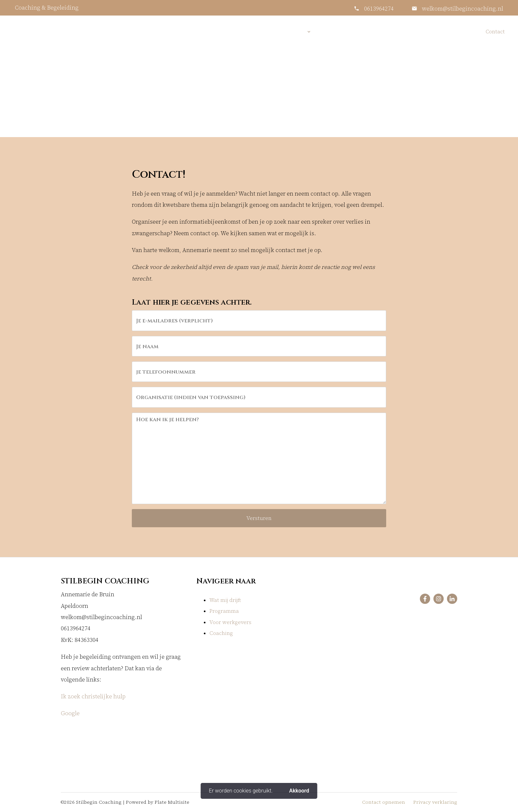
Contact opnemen (384, 802)
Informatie (368, 32)
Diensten (292, 32)
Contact (495, 32)
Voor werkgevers (413, 32)
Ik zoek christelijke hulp (93, 697)
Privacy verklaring (435, 802)
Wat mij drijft (225, 600)
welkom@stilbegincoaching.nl (462, 9)
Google (71, 713)
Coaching (221, 633)
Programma (224, 611)
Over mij (333, 32)
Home (262, 32)
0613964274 (379, 9)
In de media (460, 32)
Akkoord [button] (299, 791)
